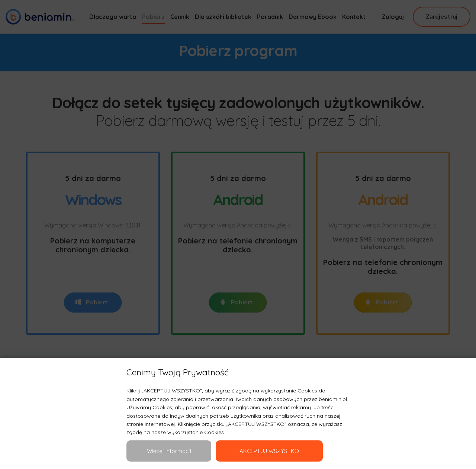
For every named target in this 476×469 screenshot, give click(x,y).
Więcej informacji (169, 451)
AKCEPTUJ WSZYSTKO (269, 451)
